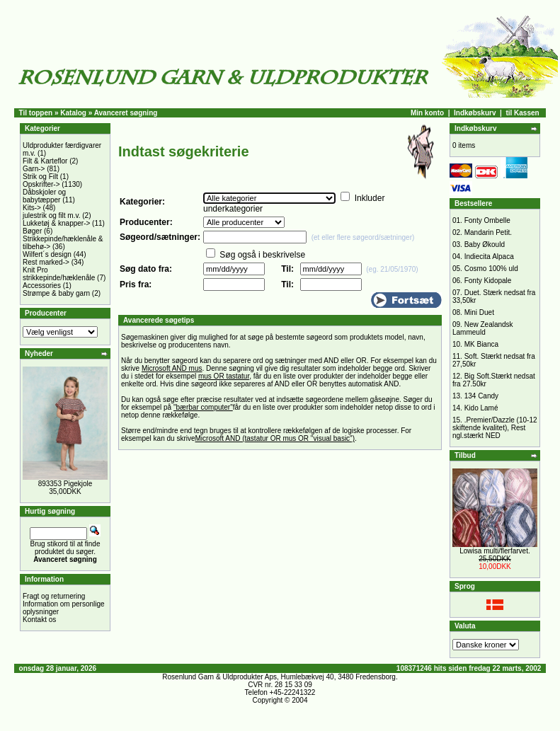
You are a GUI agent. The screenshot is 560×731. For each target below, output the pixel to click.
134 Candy (481, 396)
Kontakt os (39, 620)
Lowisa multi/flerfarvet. (495, 551)
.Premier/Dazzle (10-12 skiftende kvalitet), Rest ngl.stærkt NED (495, 428)
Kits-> (32, 208)
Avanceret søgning (126, 113)
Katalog (73, 113)
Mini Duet (479, 312)
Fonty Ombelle (487, 220)
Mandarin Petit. (488, 232)
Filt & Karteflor (45, 161)
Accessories (42, 286)
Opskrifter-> (41, 184)
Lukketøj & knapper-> (56, 223)
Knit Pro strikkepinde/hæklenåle (59, 274)
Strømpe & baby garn (56, 293)
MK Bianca (481, 344)
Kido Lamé (481, 408)
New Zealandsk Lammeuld (483, 328)
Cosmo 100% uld (491, 269)
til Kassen (522, 113)
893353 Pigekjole (65, 484)
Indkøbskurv (475, 113)
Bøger (32, 231)
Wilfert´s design (47, 254)
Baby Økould (485, 244)
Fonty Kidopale (488, 281)
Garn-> (34, 169)
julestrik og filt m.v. (52, 215)
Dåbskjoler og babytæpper (44, 196)
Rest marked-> (46, 262)
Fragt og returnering (54, 596)
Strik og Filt (40, 177)
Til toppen (36, 113)
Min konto (427, 113)
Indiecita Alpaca (489, 257)
